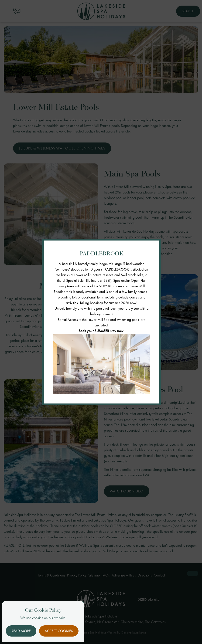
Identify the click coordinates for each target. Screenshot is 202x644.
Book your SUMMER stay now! (102, 331)
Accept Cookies (59, 631)
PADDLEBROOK (117, 269)
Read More (21, 631)
